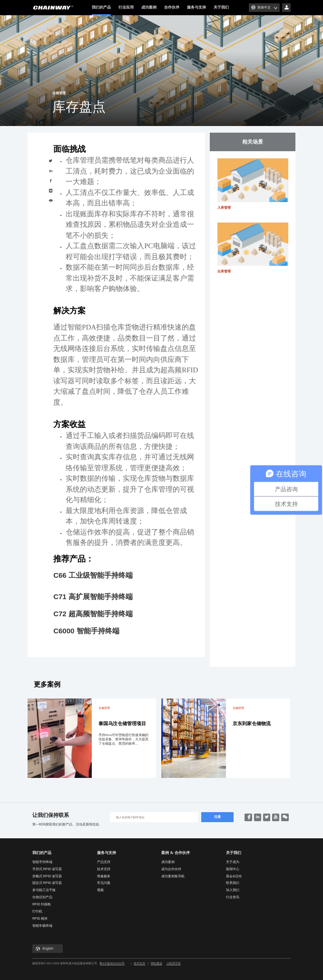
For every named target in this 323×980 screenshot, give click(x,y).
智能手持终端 (42, 862)
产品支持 (104, 862)
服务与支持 (196, 7)
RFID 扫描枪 (42, 904)
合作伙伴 (172, 7)
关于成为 (233, 862)
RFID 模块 (40, 918)
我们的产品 (101, 10)
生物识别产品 (42, 897)
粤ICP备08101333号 (112, 963)
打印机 (37, 911)
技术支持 (104, 869)
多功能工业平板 (44, 890)
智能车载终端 (42, 926)
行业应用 (126, 7)
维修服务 (104, 876)
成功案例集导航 (173, 876)
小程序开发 (174, 963)
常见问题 (104, 883)
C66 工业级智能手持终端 (93, 575)
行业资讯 (233, 897)
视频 (100, 890)
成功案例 (149, 7)
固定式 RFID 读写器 (47, 883)
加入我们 (233, 890)
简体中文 (264, 7)
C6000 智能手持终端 (86, 631)
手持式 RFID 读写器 (47, 869)
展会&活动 (234, 876)
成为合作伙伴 (171, 869)
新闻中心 (233, 869)
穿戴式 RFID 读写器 (47, 876)
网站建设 (157, 963)
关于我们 (221, 7)
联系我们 (233, 883)
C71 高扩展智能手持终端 (93, 597)
